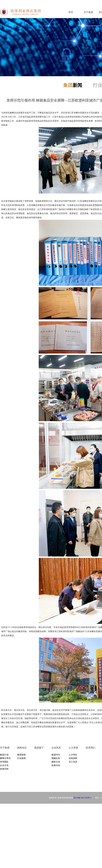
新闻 (73, 85)
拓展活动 (56, 765)
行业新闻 (21, 758)
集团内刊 (56, 755)
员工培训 (73, 762)
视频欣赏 (56, 758)
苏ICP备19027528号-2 (82, 798)
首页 (71, 12)
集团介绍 (4, 755)
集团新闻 (21, 755)
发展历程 (4, 769)
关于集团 (88, 12)
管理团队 (4, 762)
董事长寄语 (5, 758)
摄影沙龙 (56, 762)
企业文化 (4, 765)
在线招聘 (73, 758)
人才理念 (73, 755)
